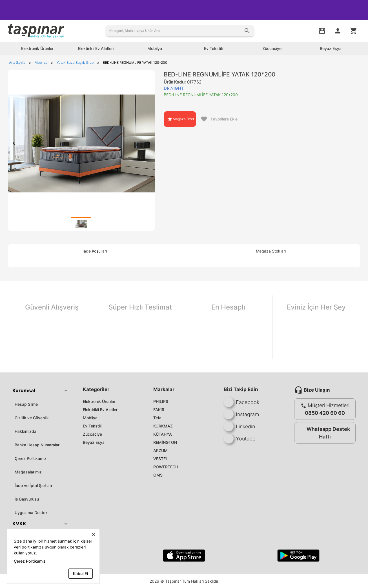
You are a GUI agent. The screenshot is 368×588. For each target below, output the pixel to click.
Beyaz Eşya (94, 442)
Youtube (240, 439)
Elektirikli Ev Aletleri (101, 410)
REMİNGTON (165, 442)
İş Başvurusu (27, 499)
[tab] (81, 224)
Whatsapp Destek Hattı (324, 433)
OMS (158, 475)
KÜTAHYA (163, 434)
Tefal (158, 418)
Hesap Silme (26, 404)
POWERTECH (166, 467)
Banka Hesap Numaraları (37, 445)
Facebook (241, 402)
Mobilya (90, 418)
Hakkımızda (26, 431)
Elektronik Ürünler (99, 401)
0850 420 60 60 (325, 413)
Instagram (241, 414)
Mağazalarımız (28, 472)
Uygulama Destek (31, 513)
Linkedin (239, 426)
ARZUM (160, 450)
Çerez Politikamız (31, 458)
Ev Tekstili (92, 426)
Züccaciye (92, 434)
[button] (41, 390)
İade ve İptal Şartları (33, 485)
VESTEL (161, 459)
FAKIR (159, 410)
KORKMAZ (163, 426)
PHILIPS (161, 401)
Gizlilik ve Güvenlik (32, 418)
